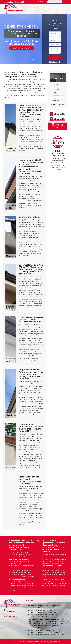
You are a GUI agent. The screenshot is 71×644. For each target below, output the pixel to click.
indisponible (8, 2)
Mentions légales (39, 641)
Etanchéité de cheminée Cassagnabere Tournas (49, 635)
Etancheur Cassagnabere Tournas (44, 619)
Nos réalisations (22, 48)
